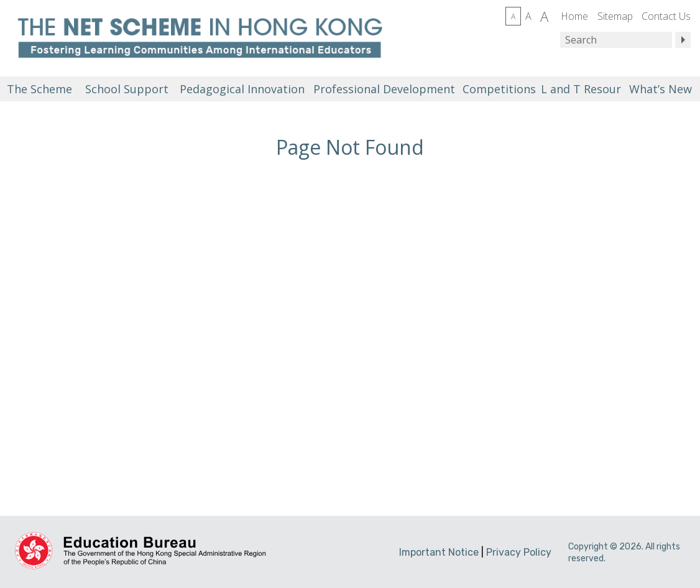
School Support (127, 89)
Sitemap (615, 16)
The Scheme (39, 89)
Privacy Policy (519, 552)
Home (574, 16)
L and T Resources (580, 89)
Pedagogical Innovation (242, 89)
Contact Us (666, 16)
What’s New (661, 89)
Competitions (499, 89)
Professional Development (384, 89)
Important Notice (439, 552)
